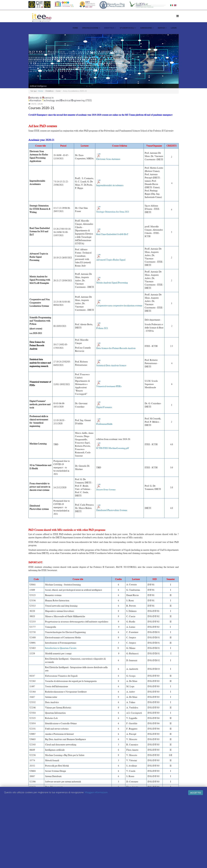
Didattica (109, 28)
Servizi (161, 28)
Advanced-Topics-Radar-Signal (111, 260)
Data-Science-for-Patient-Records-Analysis (116, 348)
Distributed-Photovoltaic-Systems (112, 510)
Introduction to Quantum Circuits (61, 648)
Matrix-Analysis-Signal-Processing (112, 283)
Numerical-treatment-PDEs (109, 386)
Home (75, 28)
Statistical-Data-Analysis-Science (111, 366)
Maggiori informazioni (96, 792)
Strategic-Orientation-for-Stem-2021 (113, 212)
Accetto (196, 793)
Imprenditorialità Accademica (110, 185)
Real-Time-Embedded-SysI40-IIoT (112, 234)
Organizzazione (90, 28)
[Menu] (178, 16)
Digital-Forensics (104, 407)
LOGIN (174, 28)
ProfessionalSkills (104, 424)
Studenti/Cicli (127, 28)
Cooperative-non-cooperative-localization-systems (119, 306)
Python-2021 (102, 328)
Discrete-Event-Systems (106, 490)
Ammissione (146, 28)
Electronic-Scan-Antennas (108, 159)
